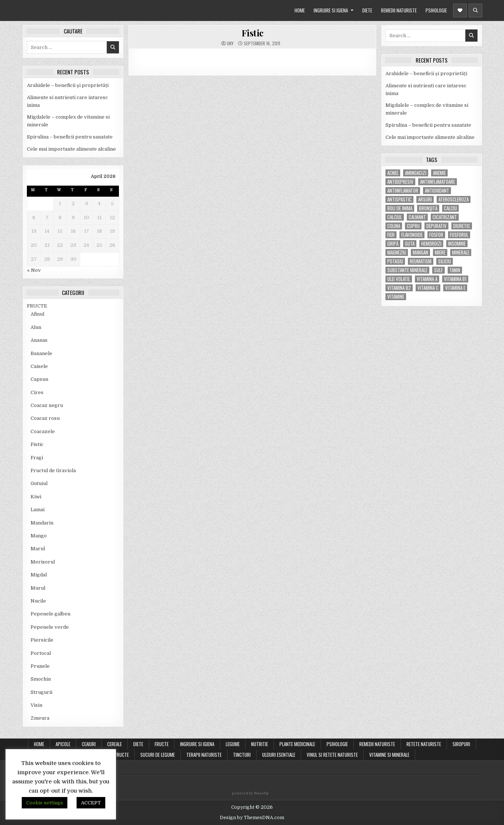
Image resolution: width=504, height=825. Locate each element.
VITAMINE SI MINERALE (389, 755)
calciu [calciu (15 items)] (450, 208)
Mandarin (42, 523)
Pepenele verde (50, 627)
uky (230, 43)
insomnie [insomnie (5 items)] (457, 244)
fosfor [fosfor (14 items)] (436, 235)
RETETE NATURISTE (424, 744)
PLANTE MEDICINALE (297, 744)
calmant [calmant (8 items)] (417, 217)
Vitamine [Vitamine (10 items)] (396, 297)
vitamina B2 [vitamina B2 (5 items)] (399, 288)
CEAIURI (89, 744)
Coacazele (43, 431)
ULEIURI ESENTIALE (279, 755)
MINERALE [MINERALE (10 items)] (461, 252)
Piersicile (42, 640)
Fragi (37, 458)
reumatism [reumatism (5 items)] (421, 261)
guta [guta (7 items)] (410, 244)
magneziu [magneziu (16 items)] (397, 252)
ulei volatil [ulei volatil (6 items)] (399, 279)
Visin (36, 705)
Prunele (40, 666)
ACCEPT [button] (91, 803)
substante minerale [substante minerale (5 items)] (407, 270)
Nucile (38, 601)
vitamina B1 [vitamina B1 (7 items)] (455, 279)
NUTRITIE (260, 744)
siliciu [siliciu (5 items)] (445, 261)
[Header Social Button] (460, 10)
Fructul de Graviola (53, 471)
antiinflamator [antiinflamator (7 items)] (403, 191)
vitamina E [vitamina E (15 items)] (455, 288)
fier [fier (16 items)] (391, 235)
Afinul (37, 314)
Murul (38, 588)
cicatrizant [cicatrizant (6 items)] (445, 217)
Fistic (37, 444)
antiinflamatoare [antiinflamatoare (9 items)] (438, 182)
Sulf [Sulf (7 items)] (438, 270)
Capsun (39, 379)
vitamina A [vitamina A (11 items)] (427, 279)
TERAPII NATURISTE (204, 755)
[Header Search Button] (475, 10)
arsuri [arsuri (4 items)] (425, 199)
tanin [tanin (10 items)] (455, 270)
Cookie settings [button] (45, 803)
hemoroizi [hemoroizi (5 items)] (431, 244)
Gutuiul (39, 483)
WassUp (261, 793)
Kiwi (36, 497)
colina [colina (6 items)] (394, 226)
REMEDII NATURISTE (399, 10)
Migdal (39, 575)
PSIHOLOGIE (436, 10)
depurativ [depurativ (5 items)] (436, 226)
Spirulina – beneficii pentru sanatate (70, 137)
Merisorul (43, 562)
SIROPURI (461, 744)
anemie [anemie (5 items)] (439, 173)
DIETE (367, 10)
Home (39, 744)
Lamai (38, 510)
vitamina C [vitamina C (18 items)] (428, 288)
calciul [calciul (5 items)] (395, 217)
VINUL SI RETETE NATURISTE (332, 755)
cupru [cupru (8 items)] (413, 226)
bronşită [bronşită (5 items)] (428, 208)
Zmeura (40, 718)
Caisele (39, 366)
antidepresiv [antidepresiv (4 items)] (400, 182)
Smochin (41, 679)
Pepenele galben (50, 614)
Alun (36, 327)
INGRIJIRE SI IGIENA (331, 10)
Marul (38, 549)
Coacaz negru (47, 405)
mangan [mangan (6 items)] (420, 252)
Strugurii (41, 692)
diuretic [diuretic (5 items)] (462, 226)
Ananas (39, 340)
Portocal (41, 653)
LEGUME (233, 744)
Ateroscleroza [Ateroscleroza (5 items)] (454, 199)
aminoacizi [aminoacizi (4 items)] (416, 173)
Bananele (41, 353)
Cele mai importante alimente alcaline (71, 149)
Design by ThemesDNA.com (252, 818)
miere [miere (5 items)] (440, 252)
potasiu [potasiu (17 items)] (395, 261)
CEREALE (114, 744)
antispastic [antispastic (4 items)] (399, 199)
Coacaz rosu (45, 418)
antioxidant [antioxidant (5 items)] (437, 191)
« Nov (34, 270)
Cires (37, 392)
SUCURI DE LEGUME (158, 755)
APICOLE (63, 744)
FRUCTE (37, 306)
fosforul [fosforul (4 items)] (459, 235)
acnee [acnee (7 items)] (393, 173)
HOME (300, 10)
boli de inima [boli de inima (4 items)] (400, 208)
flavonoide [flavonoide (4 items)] (412, 235)
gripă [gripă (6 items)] (393, 244)
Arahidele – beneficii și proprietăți (68, 85)
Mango (39, 536)
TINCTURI (242, 755)
